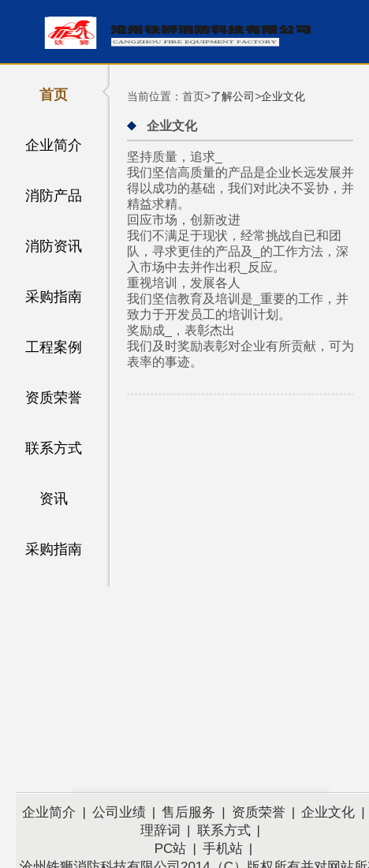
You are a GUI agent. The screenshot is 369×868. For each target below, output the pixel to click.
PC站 (171, 849)
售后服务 (188, 812)
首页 (54, 95)
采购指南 (54, 297)
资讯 (54, 499)
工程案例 (54, 347)
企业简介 (54, 145)
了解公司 (233, 96)
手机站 (223, 849)
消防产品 (54, 196)
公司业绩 (119, 812)
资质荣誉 (54, 398)
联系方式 (54, 448)
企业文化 (283, 96)
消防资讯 (54, 246)
